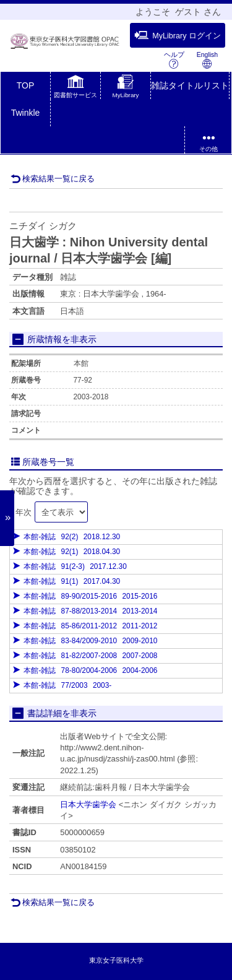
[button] (75, 88)
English (207, 60)
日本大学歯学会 (88, 804)
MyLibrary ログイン (178, 35)
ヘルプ (174, 60)
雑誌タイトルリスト (190, 85)
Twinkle (26, 113)
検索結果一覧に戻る (53, 179)
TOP (26, 85)
